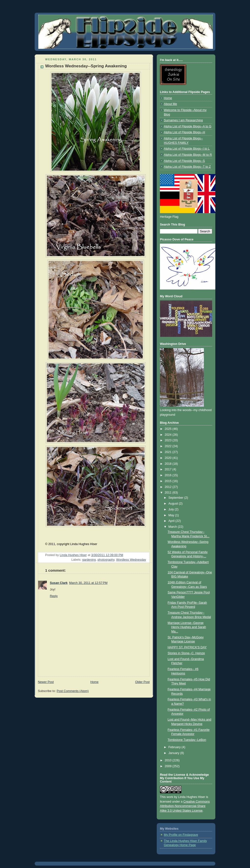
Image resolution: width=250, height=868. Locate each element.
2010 (169, 760)
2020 (169, 458)
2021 (169, 452)
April (172, 521)
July (172, 509)
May (172, 515)
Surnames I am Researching (183, 120)
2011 (169, 493)
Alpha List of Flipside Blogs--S (184, 161)
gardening (89, 560)
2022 (169, 446)
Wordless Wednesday (131, 560)
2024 (169, 435)
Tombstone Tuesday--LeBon (187, 740)
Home (94, 682)
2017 (169, 469)
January (174, 753)
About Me (170, 104)
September (176, 498)
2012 (169, 487)
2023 (169, 440)
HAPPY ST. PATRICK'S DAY (187, 647)
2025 (169, 429)
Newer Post (46, 682)
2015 (169, 481)
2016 (169, 475)
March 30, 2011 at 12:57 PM (88, 583)
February (175, 747)
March (173, 527)
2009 (169, 766)
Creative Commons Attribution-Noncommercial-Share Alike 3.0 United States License (185, 806)
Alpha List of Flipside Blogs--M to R (188, 155)
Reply (54, 596)
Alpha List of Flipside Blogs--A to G (188, 126)
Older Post (142, 682)
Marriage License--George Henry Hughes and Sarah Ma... (187, 627)
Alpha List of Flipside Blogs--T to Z (187, 167)
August (174, 504)
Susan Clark (59, 583)
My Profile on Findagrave (181, 835)
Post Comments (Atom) (73, 691)
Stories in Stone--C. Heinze (186, 653)
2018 (169, 464)
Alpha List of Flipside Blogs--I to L (187, 149)
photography (106, 560)
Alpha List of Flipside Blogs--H (184, 132)
